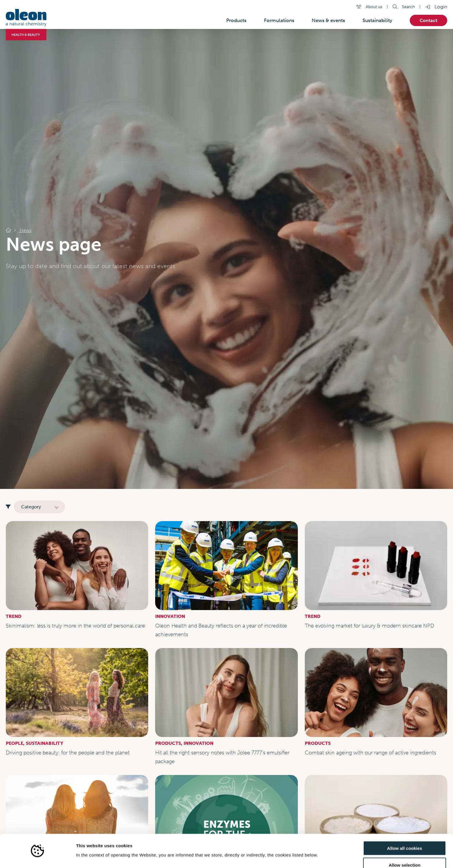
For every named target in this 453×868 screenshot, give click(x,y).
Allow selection (404, 848)
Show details (304, 857)
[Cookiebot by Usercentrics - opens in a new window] (38, 857)
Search (408, 7)
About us (374, 7)
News (25, 230)
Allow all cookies (405, 831)
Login (441, 7)
